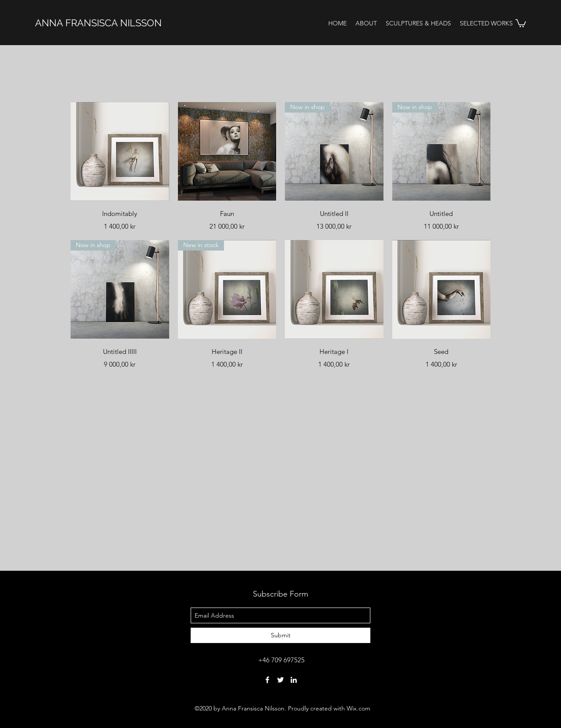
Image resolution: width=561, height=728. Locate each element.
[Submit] (280, 635)
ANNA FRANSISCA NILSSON (98, 23)
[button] (521, 23)
